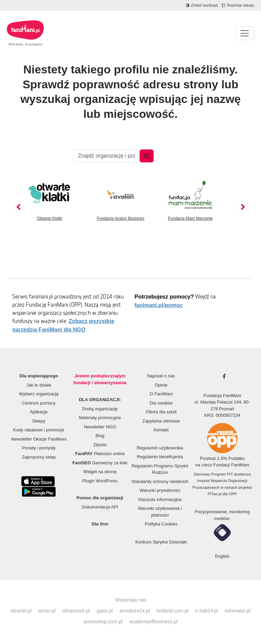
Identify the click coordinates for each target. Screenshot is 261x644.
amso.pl (47, 611)
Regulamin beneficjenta (160, 457)
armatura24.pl (135, 611)
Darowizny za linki (100, 463)
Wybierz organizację (39, 394)
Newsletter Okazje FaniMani (39, 439)
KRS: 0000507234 (222, 415)
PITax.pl (214, 494)
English (222, 556)
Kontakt (161, 430)
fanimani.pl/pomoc (159, 305)
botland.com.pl (173, 611)
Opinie (161, 385)
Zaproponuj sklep (39, 457)
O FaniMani (161, 394)
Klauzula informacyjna (160, 499)
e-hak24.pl (206, 611)
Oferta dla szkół (161, 412)
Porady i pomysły (39, 448)
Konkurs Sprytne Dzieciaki (161, 542)
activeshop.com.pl (103, 622)
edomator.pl (238, 611)
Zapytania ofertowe (161, 421)
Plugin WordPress (100, 481)
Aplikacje (39, 412)
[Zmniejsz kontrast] (202, 5)
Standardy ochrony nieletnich (160, 481)
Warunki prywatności (160, 490)
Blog (100, 436)
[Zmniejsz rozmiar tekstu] (238, 5)
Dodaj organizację (100, 409)
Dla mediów (161, 403)
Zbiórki (100, 445)
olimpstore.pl (76, 611)
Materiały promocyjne (100, 418)
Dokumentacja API (100, 507)
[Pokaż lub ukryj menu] (245, 33)
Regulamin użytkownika (160, 448)
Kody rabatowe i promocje (39, 430)
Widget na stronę (100, 472)
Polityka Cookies (161, 524)
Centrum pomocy (39, 403)
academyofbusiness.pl (153, 622)
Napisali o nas (161, 376)
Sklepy (39, 421)
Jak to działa (39, 385)
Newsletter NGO (100, 427)
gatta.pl (105, 611)
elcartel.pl (21, 611)
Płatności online (100, 454)
